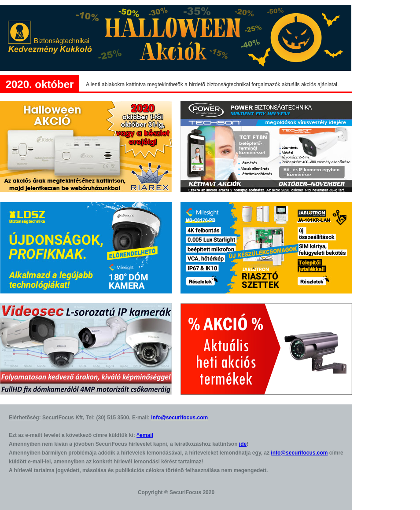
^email (145, 435)
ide (243, 444)
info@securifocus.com (179, 418)
